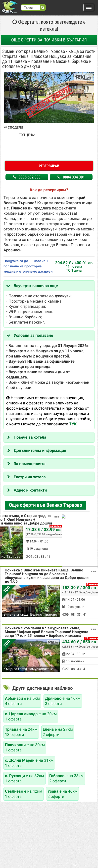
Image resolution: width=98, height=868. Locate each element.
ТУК (73, 424)
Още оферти (49, 40)
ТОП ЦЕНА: (27, 135)
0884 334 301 (71, 177)
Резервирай (49, 166)
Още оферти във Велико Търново (46, 505)
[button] (89, 7)
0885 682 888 (27, 177)
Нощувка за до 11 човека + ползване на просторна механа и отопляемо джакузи (28, 266)
